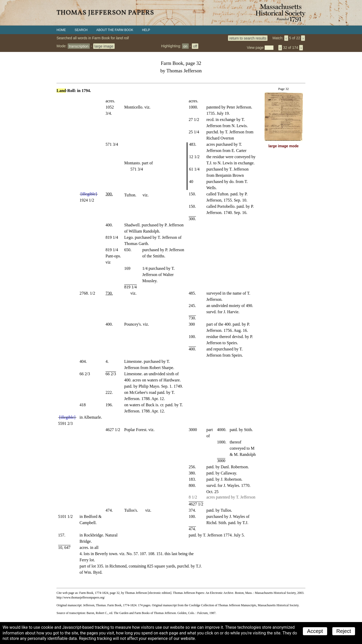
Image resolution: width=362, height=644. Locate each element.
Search (81, 30)
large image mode (284, 146)
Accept (315, 631)
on (185, 46)
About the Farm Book (115, 30)
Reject (344, 631)
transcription (79, 46)
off (195, 46)
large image (104, 46)
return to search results (248, 38)
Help (146, 30)
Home (61, 30)
